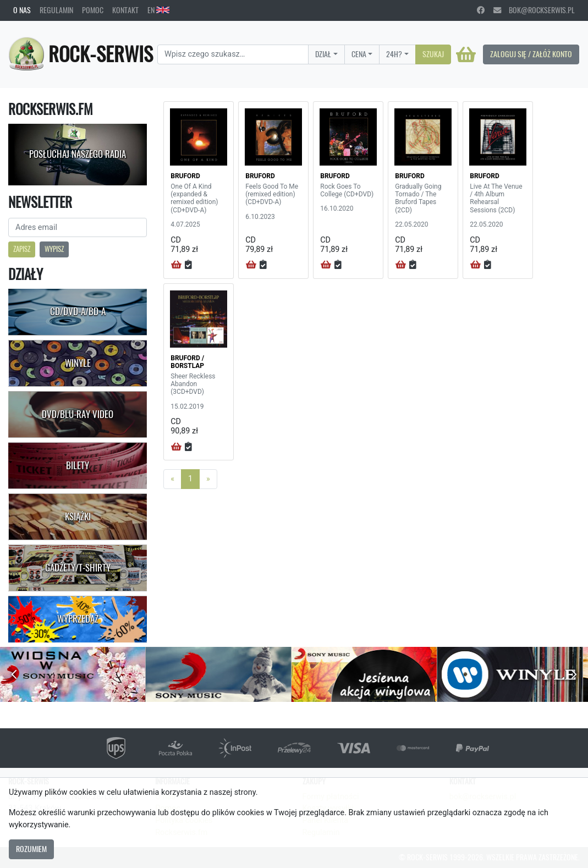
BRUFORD (185, 176)
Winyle (78, 363)
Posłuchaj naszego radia (78, 154)
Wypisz (54, 249)
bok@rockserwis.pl (534, 10)
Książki (78, 517)
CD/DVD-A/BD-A (78, 311)
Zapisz (22, 249)
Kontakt (125, 10)
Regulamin (56, 10)
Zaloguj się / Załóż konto (531, 54)
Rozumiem (31, 849)
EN (158, 10)
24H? (394, 54)
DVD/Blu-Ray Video (78, 414)
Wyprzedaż (78, 619)
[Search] (233, 54)
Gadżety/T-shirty (78, 568)
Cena (359, 54)
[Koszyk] (466, 54)
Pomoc (93, 10)
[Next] (208, 479)
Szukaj (433, 54)
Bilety (78, 465)
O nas (22, 10)
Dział (323, 54)
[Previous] (172, 479)
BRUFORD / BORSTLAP (187, 362)
